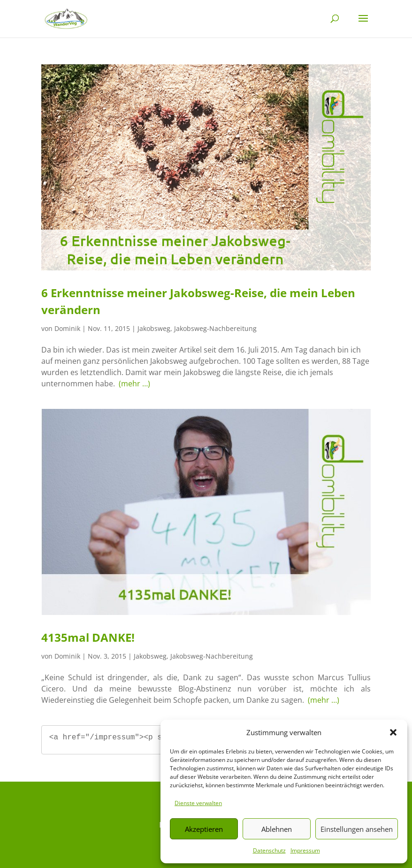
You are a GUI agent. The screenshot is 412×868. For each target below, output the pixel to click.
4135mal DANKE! (88, 637)
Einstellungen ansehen (357, 829)
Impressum (305, 850)
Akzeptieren (204, 829)
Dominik (67, 328)
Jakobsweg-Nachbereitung (215, 328)
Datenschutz (269, 850)
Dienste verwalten (198, 803)
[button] (393, 732)
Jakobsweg (154, 328)
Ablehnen (277, 829)
